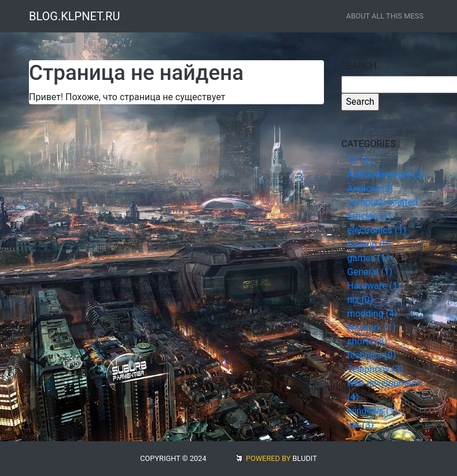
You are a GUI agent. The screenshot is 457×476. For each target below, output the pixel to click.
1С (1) (360, 161)
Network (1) (371, 327)
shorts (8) (367, 341)
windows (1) (372, 411)
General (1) (370, 272)
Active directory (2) (386, 175)
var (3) (360, 425)
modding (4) (372, 314)
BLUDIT (305, 458)
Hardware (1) (374, 286)
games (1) (368, 258)
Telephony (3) (375, 369)
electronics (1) (377, 230)
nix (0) (360, 300)
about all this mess (385, 16)
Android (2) (370, 188)
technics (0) (371, 355)
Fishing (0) (369, 244)
